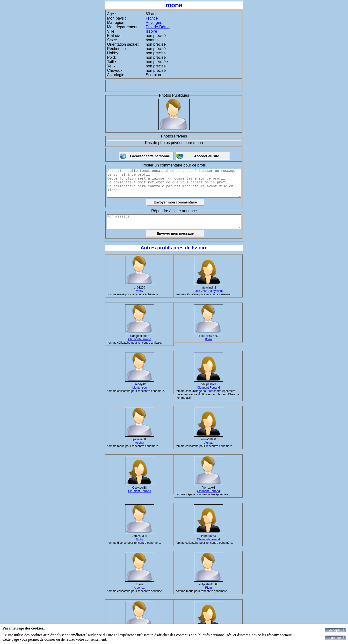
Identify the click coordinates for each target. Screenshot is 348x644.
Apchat (140, 443)
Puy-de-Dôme (158, 27)
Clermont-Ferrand (140, 339)
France (152, 18)
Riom (208, 588)
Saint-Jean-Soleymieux (208, 291)
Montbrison (140, 388)
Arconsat (140, 588)
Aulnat (208, 443)
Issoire (151, 31)
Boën (208, 339)
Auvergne (154, 23)
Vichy (140, 291)
